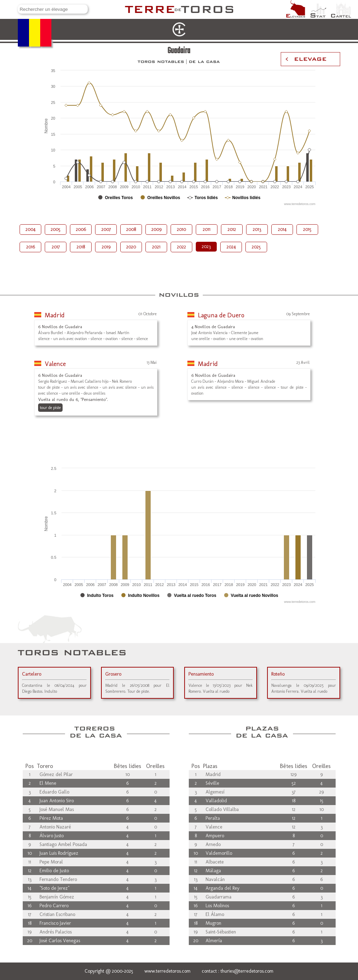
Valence (55, 364)
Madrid (55, 315)
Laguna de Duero (221, 315)
